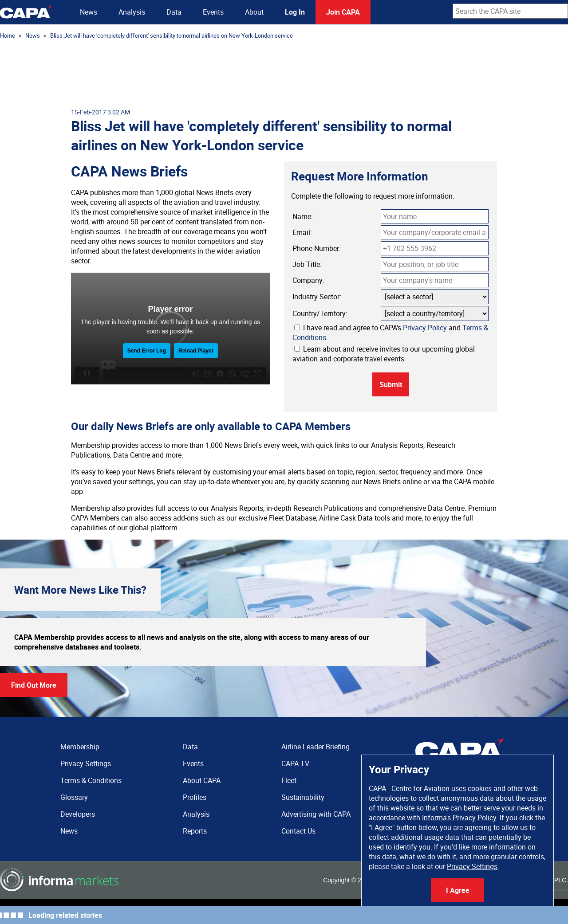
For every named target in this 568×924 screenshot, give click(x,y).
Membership (80, 747)
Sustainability (303, 797)
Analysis (132, 12)
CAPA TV (295, 763)
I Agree (458, 890)
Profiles (195, 797)
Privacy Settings (472, 866)
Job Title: (307, 264)
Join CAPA (343, 12)
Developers (78, 814)
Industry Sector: (317, 297)
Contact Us (298, 831)
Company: (308, 280)
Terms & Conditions (91, 780)
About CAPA (202, 780)
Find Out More (34, 685)
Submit (391, 384)
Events (213, 12)
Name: (303, 216)
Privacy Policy (425, 328)
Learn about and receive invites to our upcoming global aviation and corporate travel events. (384, 354)
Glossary (74, 797)
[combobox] (510, 11)
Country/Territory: (320, 313)
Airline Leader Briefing (316, 747)
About (254, 12)
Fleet (289, 780)
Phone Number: (317, 248)
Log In (295, 12)
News (89, 12)
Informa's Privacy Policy (459, 818)
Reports (195, 831)
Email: (302, 232)
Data (174, 12)
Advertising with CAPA (316, 814)
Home (8, 35)
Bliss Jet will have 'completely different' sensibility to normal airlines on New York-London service (172, 35)
